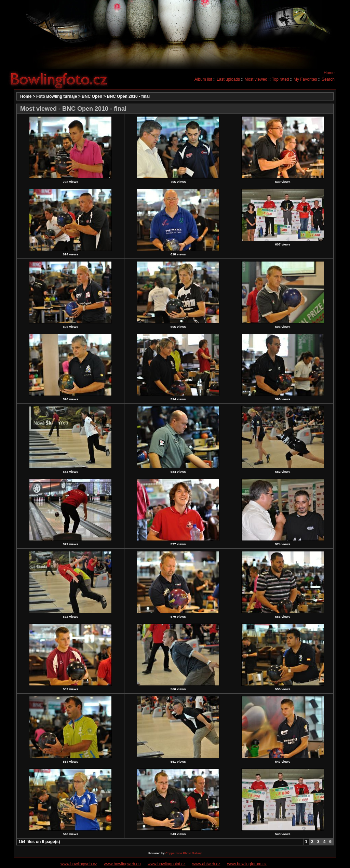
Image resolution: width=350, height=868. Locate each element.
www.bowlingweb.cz (79, 864)
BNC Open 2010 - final (128, 96)
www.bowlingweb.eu (122, 864)
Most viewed (256, 79)
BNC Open (92, 96)
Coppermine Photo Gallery (184, 853)
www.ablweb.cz (206, 864)
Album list (203, 79)
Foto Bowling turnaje (57, 96)
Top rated (281, 79)
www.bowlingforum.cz (247, 864)
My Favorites (305, 79)
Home (329, 73)
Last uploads (228, 79)
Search (328, 79)
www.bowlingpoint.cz (167, 864)
